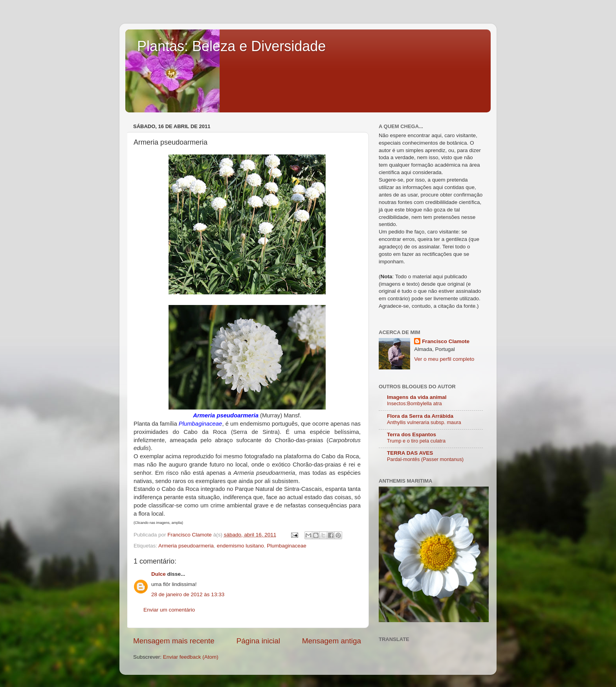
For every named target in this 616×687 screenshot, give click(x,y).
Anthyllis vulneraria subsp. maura (424, 422)
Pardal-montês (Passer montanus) (425, 459)
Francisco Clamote (446, 341)
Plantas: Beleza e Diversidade (231, 46)
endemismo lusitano (240, 546)
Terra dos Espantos (412, 434)
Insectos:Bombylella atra (414, 403)
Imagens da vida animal (417, 397)
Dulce (159, 574)
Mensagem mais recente (174, 641)
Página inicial (258, 641)
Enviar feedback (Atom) (191, 657)
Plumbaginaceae (287, 546)
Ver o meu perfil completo (444, 359)
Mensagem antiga (332, 641)
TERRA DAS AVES (410, 453)
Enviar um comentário (169, 610)
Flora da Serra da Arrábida (420, 416)
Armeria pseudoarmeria (186, 546)
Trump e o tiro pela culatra (416, 441)
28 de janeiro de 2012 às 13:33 (188, 594)
